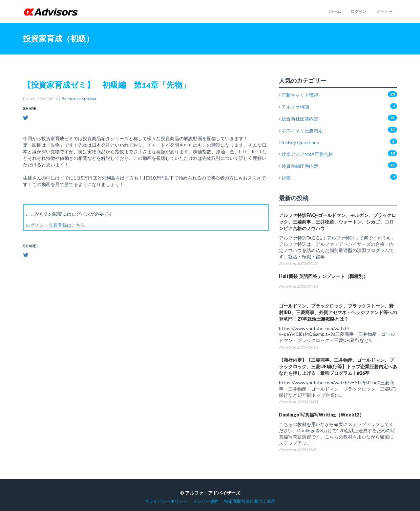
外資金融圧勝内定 (299, 166)
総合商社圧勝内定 (299, 119)
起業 (285, 178)
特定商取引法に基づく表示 (250, 501)
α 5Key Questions (299, 142)
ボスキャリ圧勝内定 (301, 130)
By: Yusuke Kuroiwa (79, 99)
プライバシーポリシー (166, 501)
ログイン (359, 11)
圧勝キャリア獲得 (299, 95)
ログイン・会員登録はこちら (55, 225)
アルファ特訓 (294, 107)
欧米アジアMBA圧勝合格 (306, 154)
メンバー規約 (206, 501)
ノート (384, 11)
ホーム (335, 11)
